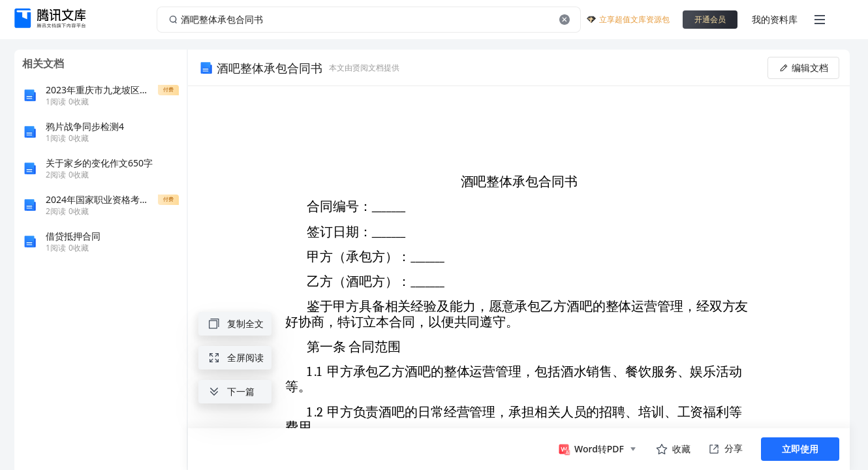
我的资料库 (775, 19)
